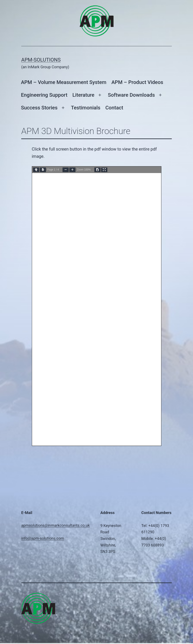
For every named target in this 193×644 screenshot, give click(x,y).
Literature (83, 95)
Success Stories (39, 108)
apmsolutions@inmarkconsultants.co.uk (56, 525)
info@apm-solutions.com (43, 538)
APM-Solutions (41, 60)
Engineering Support (44, 95)
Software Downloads (131, 95)
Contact (114, 108)
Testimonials (86, 108)
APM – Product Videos (137, 82)
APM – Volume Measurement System (64, 82)
